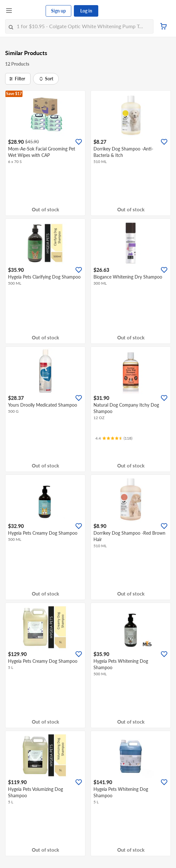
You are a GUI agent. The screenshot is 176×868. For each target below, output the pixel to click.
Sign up (58, 11)
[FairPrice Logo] (29, 11)
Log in (86, 11)
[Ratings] (114, 438)
